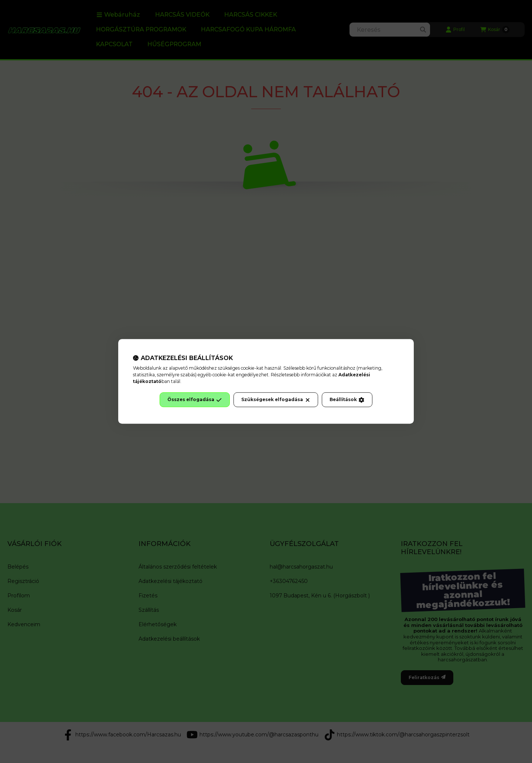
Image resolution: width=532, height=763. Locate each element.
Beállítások (347, 400)
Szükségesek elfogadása (276, 400)
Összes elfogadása (195, 400)
